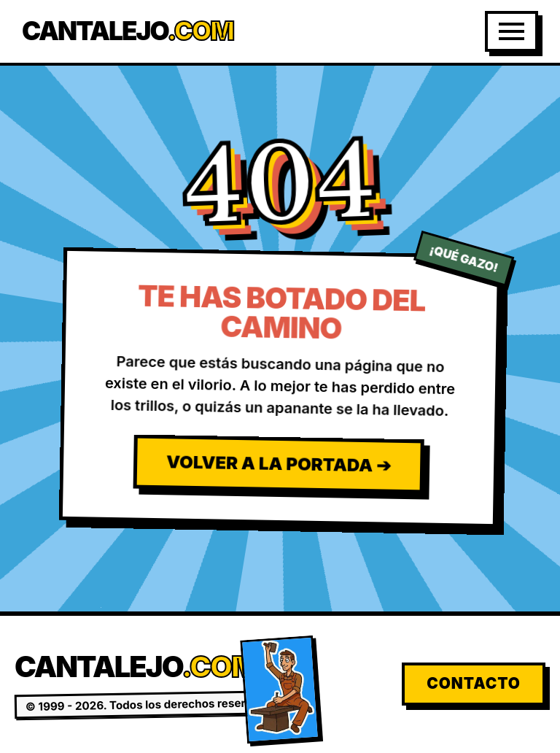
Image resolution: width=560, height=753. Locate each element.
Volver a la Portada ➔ (279, 463)
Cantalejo (128, 31)
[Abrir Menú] (512, 31)
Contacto (474, 683)
